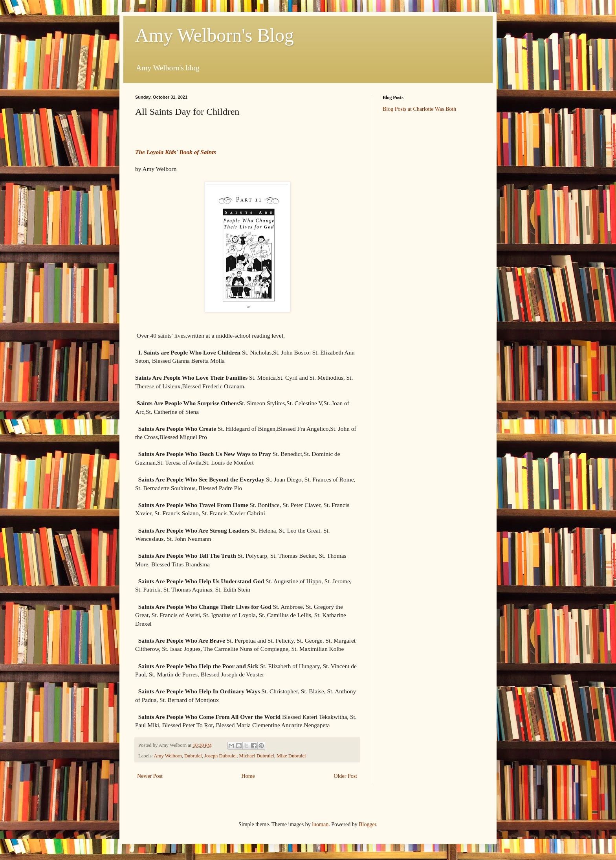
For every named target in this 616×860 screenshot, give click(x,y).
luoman (320, 824)
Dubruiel (193, 756)
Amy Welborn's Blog (214, 35)
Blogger (367, 824)
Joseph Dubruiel (220, 756)
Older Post (346, 776)
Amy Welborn (168, 756)
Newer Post (150, 776)
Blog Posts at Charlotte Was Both (419, 109)
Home (248, 776)
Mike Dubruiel (291, 756)
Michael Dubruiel (257, 756)
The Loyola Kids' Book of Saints (176, 152)
